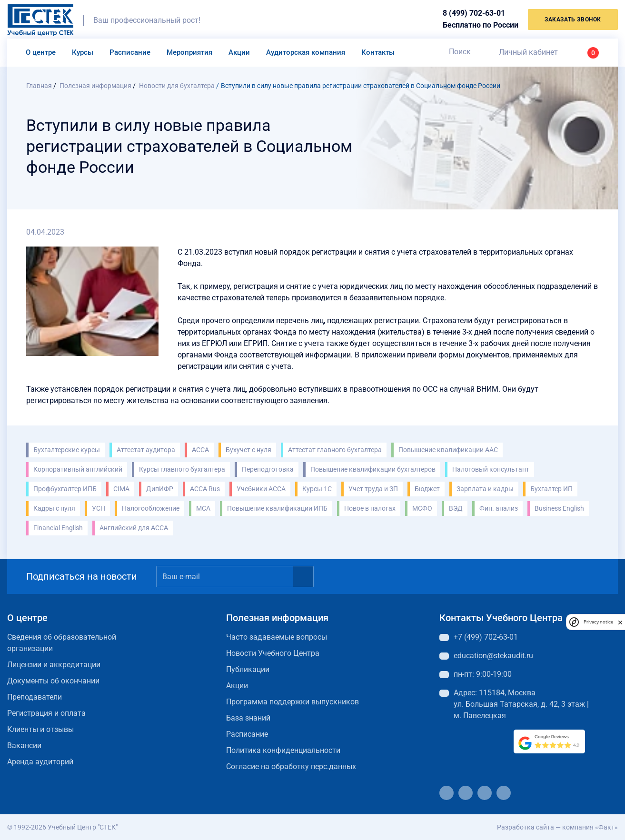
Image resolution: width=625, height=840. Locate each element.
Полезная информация (277, 618)
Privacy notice (598, 622)
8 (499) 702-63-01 (474, 13)
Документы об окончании (53, 681)
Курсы (83, 52)
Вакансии (24, 746)
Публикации (248, 669)
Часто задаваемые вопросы (277, 637)
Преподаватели (35, 697)
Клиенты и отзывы (40, 729)
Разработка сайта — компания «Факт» (557, 827)
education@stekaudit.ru (493, 656)
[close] (620, 622)
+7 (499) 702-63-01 (486, 637)
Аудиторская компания (306, 52)
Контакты (378, 52)
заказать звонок (573, 20)
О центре (41, 52)
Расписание (130, 52)
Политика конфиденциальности (283, 750)
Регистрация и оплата (46, 713)
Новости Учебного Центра (273, 653)
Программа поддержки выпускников (293, 702)
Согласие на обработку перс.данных (291, 766)
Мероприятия (189, 52)
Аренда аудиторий (40, 762)
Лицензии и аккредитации (54, 665)
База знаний (248, 718)
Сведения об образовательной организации (62, 643)
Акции (239, 52)
